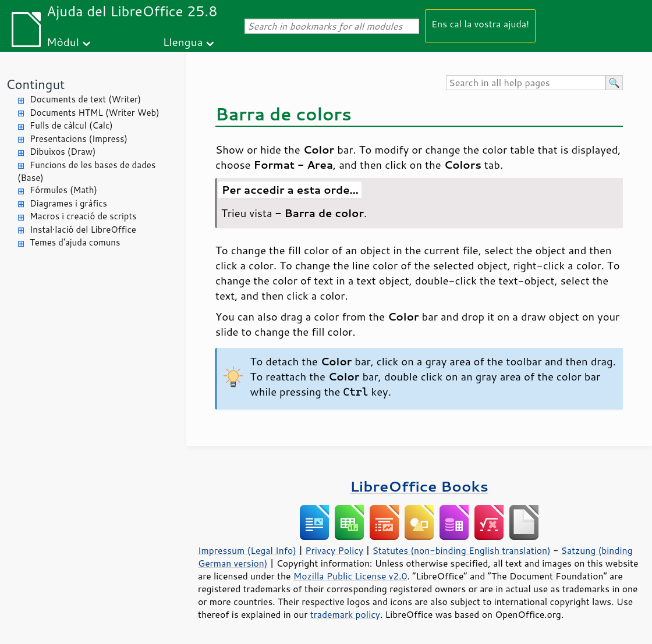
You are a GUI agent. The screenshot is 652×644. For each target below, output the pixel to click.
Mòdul (63, 42)
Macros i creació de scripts (83, 216)
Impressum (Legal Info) (247, 550)
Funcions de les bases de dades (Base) (86, 172)
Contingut (35, 84)
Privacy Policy (334, 550)
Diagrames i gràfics (68, 203)
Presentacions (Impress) (79, 139)
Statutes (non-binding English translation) (461, 550)
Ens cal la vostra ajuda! (480, 24)
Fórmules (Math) (63, 190)
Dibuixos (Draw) (63, 152)
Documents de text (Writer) (85, 99)
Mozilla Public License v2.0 (350, 576)
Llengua (183, 42)
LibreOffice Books (419, 486)
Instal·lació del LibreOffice (83, 230)
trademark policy (345, 614)
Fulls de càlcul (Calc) (71, 125)
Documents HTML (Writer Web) (95, 113)
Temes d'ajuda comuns (75, 242)
